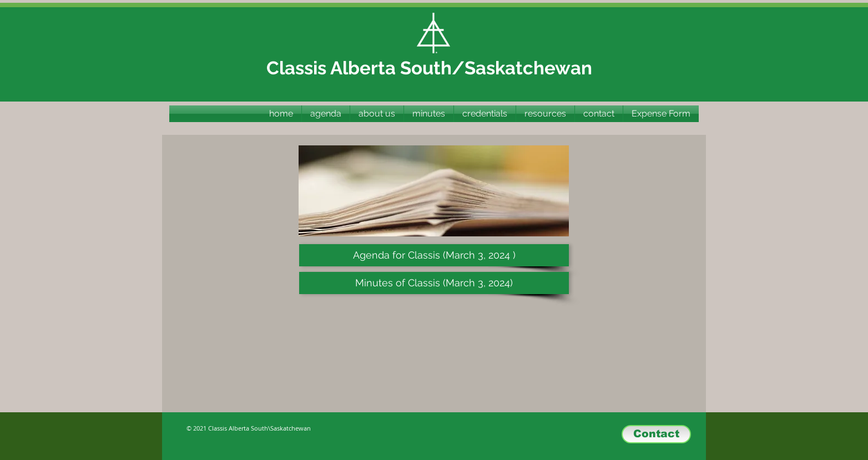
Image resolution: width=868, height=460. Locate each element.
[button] (429, 114)
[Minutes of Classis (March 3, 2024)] (434, 283)
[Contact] (656, 434)
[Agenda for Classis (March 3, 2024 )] (434, 255)
